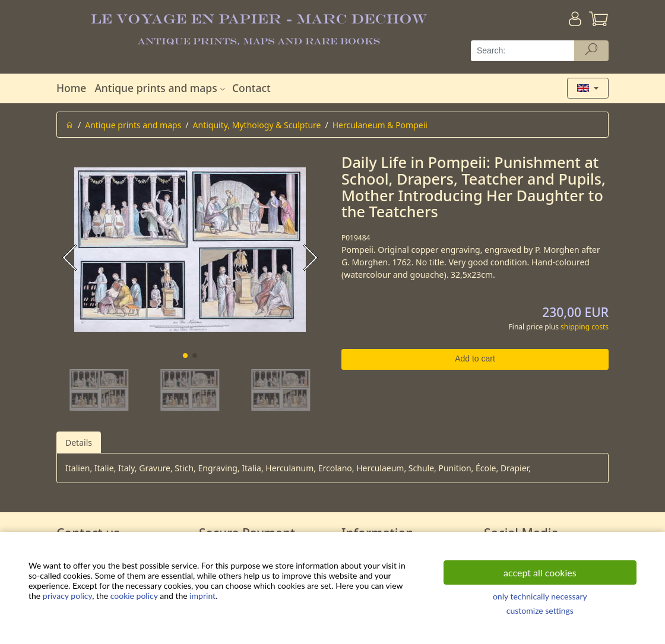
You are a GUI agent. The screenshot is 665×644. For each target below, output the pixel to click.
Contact (251, 88)
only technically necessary (540, 596)
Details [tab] (79, 442)
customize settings (540, 610)
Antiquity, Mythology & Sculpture (257, 125)
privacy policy (67, 596)
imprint (202, 596)
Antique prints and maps (161, 88)
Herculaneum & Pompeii (380, 125)
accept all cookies (540, 572)
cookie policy (134, 596)
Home (71, 88)
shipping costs (585, 327)
